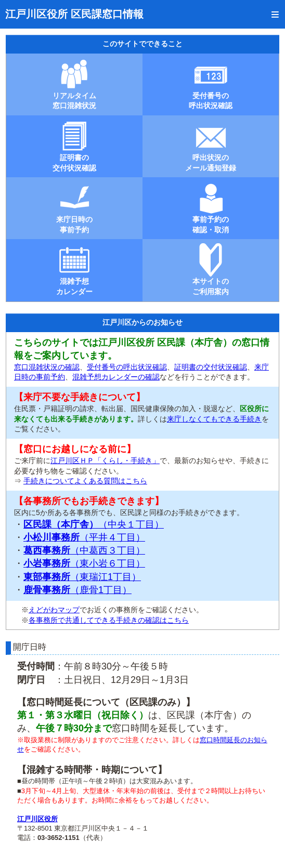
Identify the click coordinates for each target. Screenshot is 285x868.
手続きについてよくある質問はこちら (85, 481)
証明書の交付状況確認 (211, 367)
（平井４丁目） (84, 537)
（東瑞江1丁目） (82, 577)
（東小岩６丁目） (84, 563)
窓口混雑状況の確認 (47, 367)
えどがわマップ (54, 610)
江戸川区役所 (37, 819)
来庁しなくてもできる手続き (214, 419)
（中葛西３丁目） (84, 550)
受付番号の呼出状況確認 (127, 367)
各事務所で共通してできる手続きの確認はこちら (109, 620)
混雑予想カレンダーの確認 (116, 377)
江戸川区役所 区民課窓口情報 (74, 14)
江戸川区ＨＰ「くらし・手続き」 (105, 461)
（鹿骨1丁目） (77, 590)
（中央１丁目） (94, 524)
